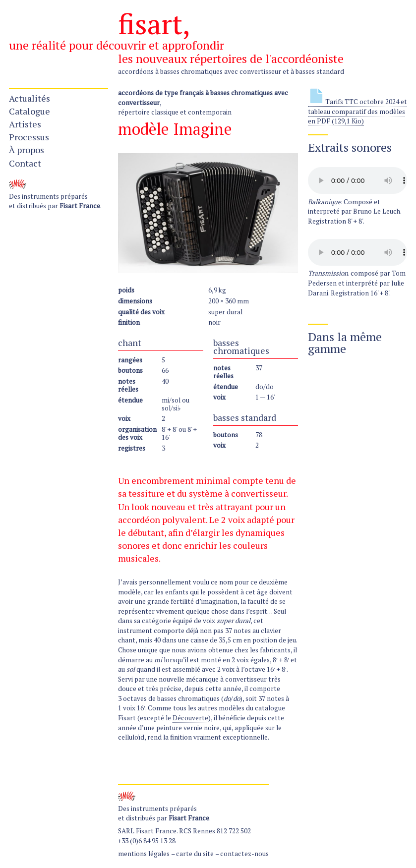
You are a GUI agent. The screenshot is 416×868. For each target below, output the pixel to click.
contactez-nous (244, 854)
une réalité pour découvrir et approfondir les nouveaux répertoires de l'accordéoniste (176, 52)
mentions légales (144, 854)
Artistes (25, 124)
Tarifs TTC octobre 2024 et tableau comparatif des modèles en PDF (357, 111)
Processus (29, 137)
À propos (27, 150)
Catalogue (30, 111)
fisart (150, 24)
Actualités (30, 98)
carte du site (195, 854)
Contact (25, 163)
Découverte (190, 718)
